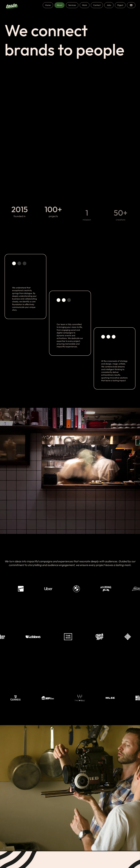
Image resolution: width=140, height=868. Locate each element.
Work (85, 5)
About (60, 5)
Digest (120, 5)
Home (48, 5)
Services (72, 5)
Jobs (109, 5)
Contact (97, 5)
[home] (12, 5)
